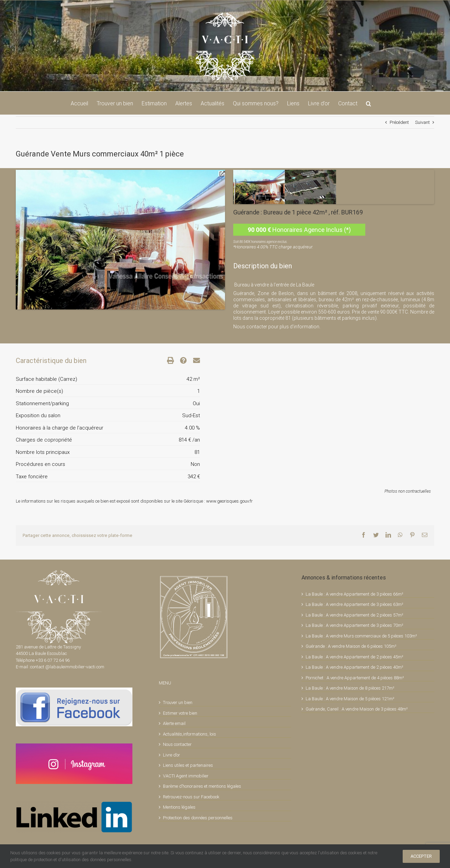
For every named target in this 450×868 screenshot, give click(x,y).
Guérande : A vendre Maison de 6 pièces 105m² (351, 646)
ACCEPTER (421, 856)
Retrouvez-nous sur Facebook (191, 797)
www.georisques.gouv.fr (229, 501)
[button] (369, 103)
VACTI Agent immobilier (186, 776)
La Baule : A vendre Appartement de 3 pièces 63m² (354, 604)
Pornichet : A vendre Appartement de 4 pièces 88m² (355, 678)
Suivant (422, 122)
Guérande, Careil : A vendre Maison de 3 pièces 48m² (357, 709)
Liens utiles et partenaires (188, 765)
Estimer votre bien (180, 713)
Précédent (399, 122)
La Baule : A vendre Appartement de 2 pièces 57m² (354, 615)
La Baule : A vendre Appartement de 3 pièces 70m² (354, 625)
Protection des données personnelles (198, 818)
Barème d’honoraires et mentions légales (202, 786)
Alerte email (174, 723)
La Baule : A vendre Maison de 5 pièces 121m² (350, 699)
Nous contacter (177, 744)
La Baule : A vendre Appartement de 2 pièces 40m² (354, 667)
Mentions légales (179, 807)
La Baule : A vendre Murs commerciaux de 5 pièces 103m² (361, 636)
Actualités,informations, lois (190, 734)
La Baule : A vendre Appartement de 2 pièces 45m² (354, 657)
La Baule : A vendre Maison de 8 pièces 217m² (350, 688)
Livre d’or (171, 755)
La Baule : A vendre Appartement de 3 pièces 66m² (354, 594)
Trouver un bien (178, 702)
